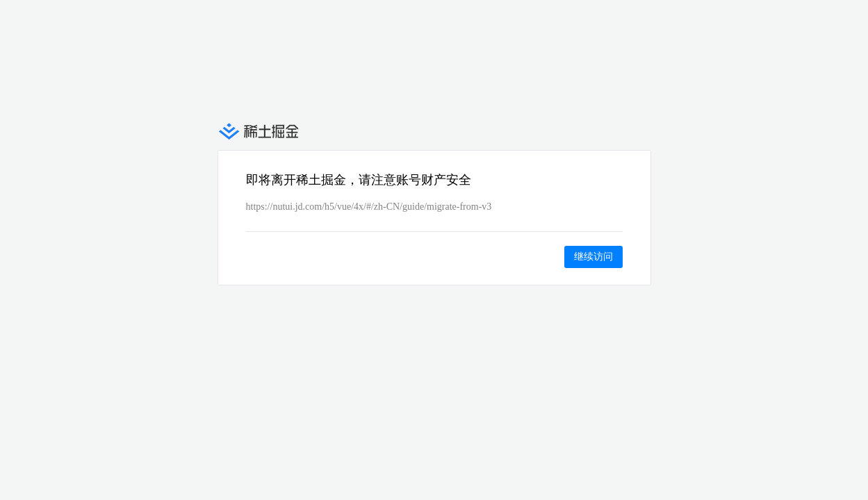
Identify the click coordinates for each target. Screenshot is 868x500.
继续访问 (593, 256)
